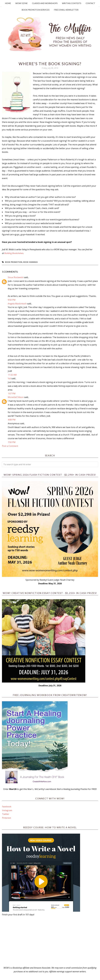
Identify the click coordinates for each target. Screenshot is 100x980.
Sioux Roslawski (16, 277)
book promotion (14, 262)
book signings (30, 262)
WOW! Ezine (21, 3)
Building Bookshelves (14, 253)
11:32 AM (12, 375)
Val (9, 378)
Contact (90, 3)
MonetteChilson (16, 397)
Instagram (7, 810)
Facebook (7, 807)
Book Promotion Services (36, 10)
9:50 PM (12, 300)
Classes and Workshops (45, 3)
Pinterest (6, 818)
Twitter (6, 814)
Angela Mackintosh (17, 304)
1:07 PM (12, 394)
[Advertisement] (50, 941)
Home (8, 3)
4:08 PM (12, 420)
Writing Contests (72, 3)
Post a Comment (10, 446)
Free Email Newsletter (66, 10)
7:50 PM (12, 442)
